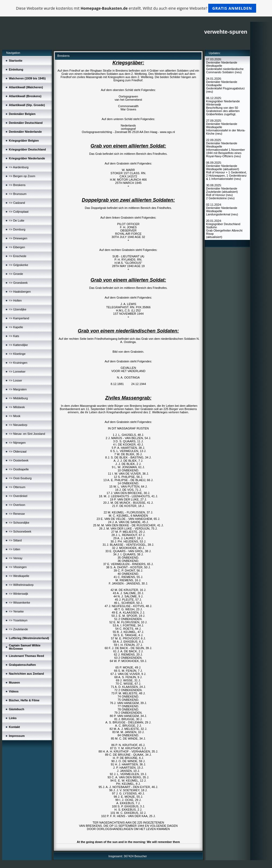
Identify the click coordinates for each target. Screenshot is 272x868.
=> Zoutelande (18, 629)
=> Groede (16, 274)
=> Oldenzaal (18, 451)
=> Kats (14, 336)
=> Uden (15, 549)
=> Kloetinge (17, 354)
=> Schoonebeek (20, 531)
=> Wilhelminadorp (21, 585)
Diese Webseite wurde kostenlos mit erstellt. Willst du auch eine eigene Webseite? (136, 8)
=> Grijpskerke (19, 265)
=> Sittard (15, 540)
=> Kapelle (16, 327)
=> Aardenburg (19, 167)
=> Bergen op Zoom (22, 176)
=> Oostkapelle (19, 469)
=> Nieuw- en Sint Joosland (27, 434)
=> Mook (15, 416)
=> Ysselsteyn (18, 620)
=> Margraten (18, 389)
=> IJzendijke (18, 309)
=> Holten (15, 300)
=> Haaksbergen (20, 292)
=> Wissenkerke (20, 603)
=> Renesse (17, 514)
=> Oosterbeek (19, 460)
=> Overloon (17, 505)
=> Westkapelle (19, 576)
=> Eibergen (17, 247)
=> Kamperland (19, 318)
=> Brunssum (18, 194)
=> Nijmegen (17, 443)
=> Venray (16, 558)
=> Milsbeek (17, 407)
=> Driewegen (18, 238)
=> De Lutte (17, 220)
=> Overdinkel (18, 496)
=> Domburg (17, 229)
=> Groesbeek (18, 283)
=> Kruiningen (18, 363)
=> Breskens (17, 185)
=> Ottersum (17, 487)
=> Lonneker (17, 372)
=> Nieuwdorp (18, 425)
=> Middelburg (18, 398)
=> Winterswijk (19, 594)
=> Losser (15, 380)
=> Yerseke (16, 611)
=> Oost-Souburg (20, 478)
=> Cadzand (17, 203)
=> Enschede (18, 256)
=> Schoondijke (19, 523)
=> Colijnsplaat (19, 212)
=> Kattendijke (18, 345)
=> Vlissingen (18, 567)
